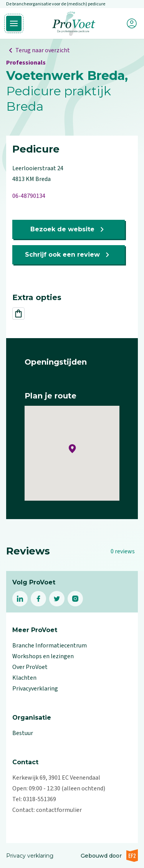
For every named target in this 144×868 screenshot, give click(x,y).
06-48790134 (29, 196)
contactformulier (59, 810)
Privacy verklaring (30, 856)
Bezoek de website (69, 229)
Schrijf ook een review (69, 255)
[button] (72, 449)
